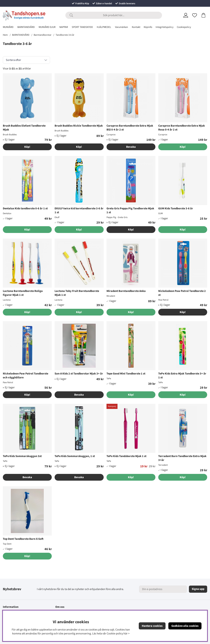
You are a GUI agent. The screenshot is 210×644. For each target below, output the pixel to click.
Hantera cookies (152, 626)
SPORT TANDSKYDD (82, 27)
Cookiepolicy (184, 27)
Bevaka (131, 147)
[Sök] (114, 15)
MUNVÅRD (8, 27)
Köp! (27, 147)
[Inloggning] (186, 15)
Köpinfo (148, 27)
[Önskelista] (195, 15)
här (126, 634)
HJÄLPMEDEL (104, 27)
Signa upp (198, 589)
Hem (5, 35)
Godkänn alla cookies (185, 626)
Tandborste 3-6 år (65, 35)
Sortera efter (13, 60)
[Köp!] (183, 147)
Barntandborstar (43, 35)
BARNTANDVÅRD (26, 27)
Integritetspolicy (165, 27)
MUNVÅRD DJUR (47, 27)
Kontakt (136, 27)
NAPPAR (64, 27)
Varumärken (121, 27)
